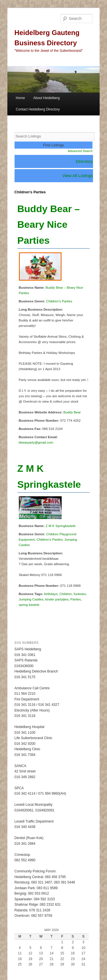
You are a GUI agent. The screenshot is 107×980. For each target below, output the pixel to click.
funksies (80, 594)
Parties (76, 599)
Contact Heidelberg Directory (38, 109)
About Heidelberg (46, 98)
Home (20, 98)
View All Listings (77, 176)
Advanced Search (80, 151)
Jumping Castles (31, 599)
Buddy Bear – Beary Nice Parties (49, 225)
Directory (84, 161)
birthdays (51, 594)
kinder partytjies (57, 599)
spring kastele (29, 605)
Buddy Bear (72, 412)
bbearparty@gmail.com (36, 442)
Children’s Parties (59, 301)
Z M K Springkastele (61, 526)
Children (66, 594)
